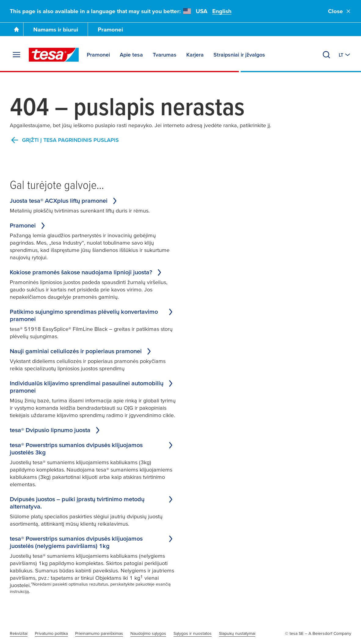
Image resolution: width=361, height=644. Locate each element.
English (222, 11)
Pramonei (110, 30)
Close (340, 11)
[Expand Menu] (16, 55)
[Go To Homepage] (16, 29)
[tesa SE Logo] (54, 55)
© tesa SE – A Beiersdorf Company (318, 633)
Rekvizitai (19, 633)
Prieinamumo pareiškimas (99, 633)
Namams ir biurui (56, 30)
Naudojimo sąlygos (148, 633)
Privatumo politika (51, 633)
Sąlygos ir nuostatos (193, 633)
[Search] (326, 55)
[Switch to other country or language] (345, 55)
